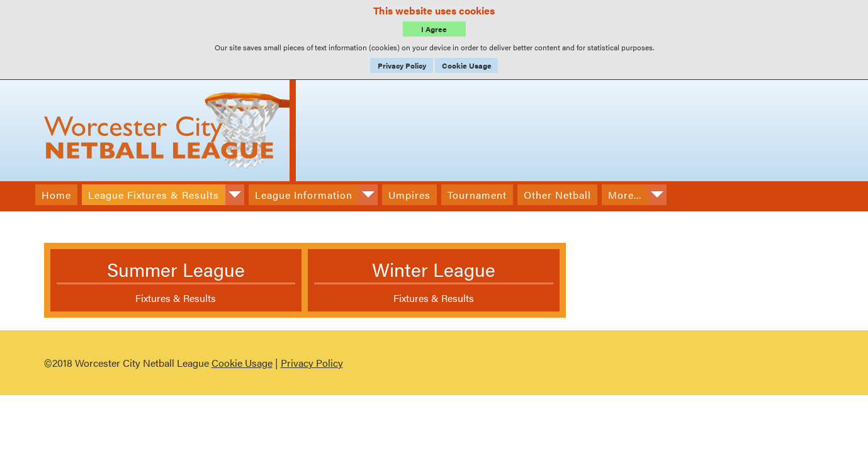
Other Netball (557, 195)
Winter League (434, 269)
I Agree (434, 29)
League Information (304, 195)
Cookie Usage (467, 65)
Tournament (477, 195)
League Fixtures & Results (154, 195)
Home (56, 195)
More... (625, 195)
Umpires (409, 195)
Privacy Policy (402, 65)
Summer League (176, 269)
